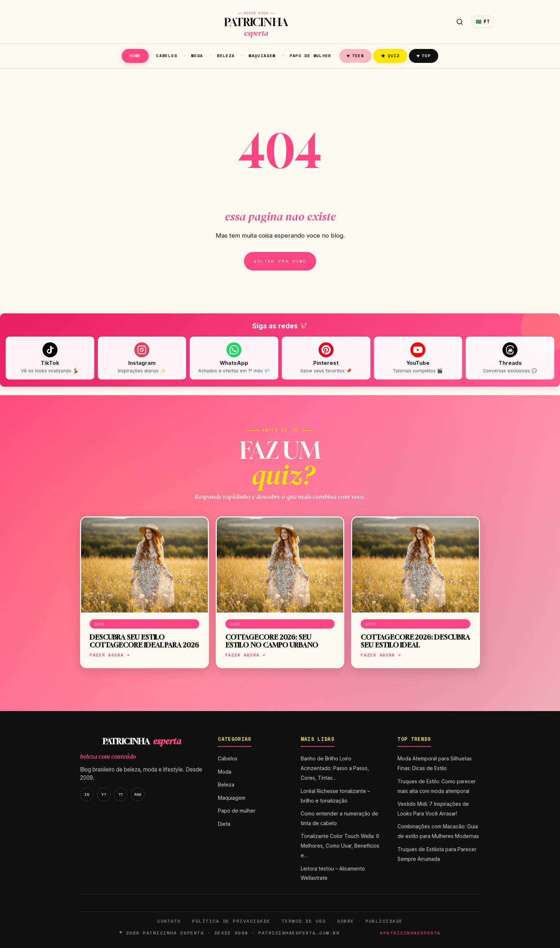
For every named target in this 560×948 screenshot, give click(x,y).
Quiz (390, 56)
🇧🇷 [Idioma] (483, 22)
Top (424, 56)
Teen (355, 56)
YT (104, 794)
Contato (169, 921)
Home (135, 56)
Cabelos (167, 56)
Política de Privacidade (231, 921)
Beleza (226, 56)
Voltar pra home (280, 261)
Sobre (346, 921)
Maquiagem (262, 56)
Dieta (224, 824)
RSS (138, 794)
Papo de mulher (311, 56)
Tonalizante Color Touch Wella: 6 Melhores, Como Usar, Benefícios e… (340, 846)
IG (87, 794)
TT (121, 794)
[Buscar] (460, 22)
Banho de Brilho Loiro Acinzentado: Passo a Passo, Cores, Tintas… (335, 768)
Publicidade (384, 921)
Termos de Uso (304, 921)
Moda (197, 56)
